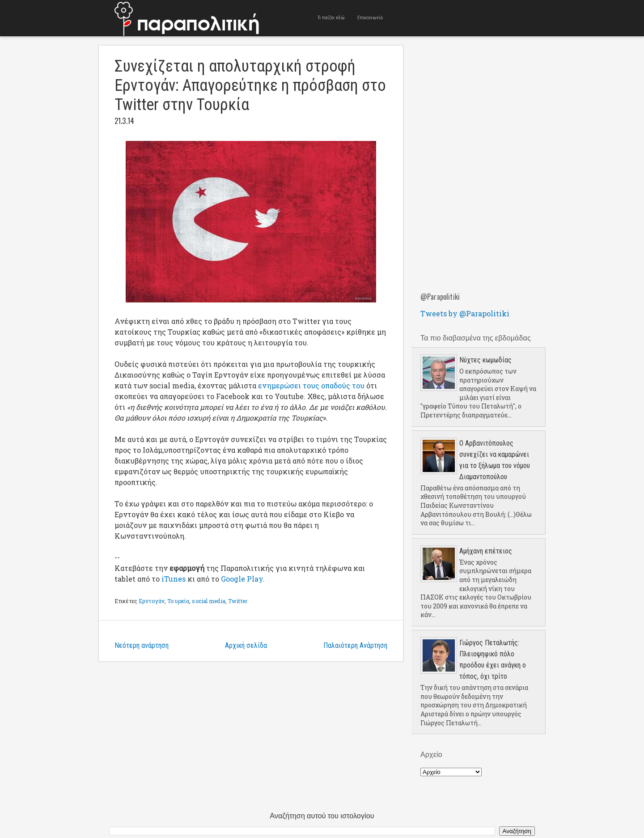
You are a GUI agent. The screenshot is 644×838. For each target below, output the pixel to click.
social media (208, 601)
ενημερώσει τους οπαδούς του (311, 385)
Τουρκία (178, 601)
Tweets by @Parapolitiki (465, 313)
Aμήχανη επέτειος (486, 551)
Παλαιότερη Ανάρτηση (355, 645)
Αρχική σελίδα (246, 645)
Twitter (238, 601)
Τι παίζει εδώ (331, 18)
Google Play (242, 579)
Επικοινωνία (370, 18)
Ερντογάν (152, 601)
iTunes (174, 579)
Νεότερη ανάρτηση (142, 645)
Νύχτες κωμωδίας (485, 360)
